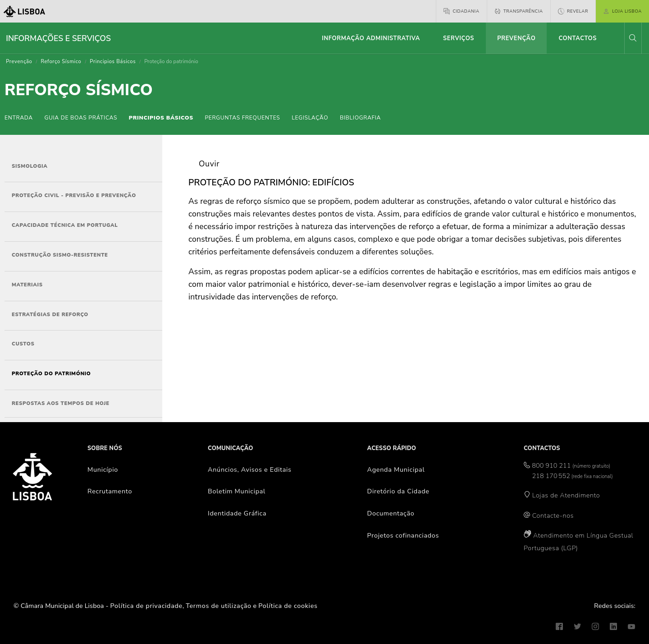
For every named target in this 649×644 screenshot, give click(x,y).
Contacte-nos (553, 515)
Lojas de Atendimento (566, 495)
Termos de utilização (219, 606)
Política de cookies (288, 606)
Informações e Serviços (58, 38)
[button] (633, 38)
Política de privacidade (146, 606)
